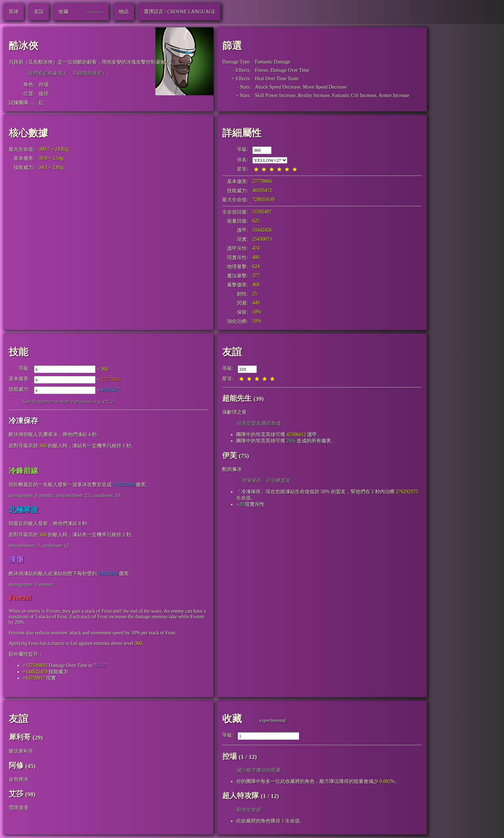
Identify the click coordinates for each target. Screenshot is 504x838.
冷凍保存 (23, 421)
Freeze (262, 70)
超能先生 (237, 398)
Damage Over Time (290, 70)
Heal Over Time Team (277, 79)
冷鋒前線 (23, 471)
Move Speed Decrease (325, 87)
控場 (44, 85)
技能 (19, 352)
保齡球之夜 (234, 412)
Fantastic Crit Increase (354, 95)
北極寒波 (23, 510)
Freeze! (20, 598)
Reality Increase (314, 95)
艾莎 (16, 794)
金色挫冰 (19, 779)
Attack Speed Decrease (278, 87)
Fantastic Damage (273, 62)
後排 (44, 94)
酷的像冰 (232, 469)
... (11, 457)
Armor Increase (394, 95)
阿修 (16, 765)
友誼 (232, 352)
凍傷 (16, 559)
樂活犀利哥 (21, 751)
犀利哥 (20, 737)
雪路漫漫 (19, 808)
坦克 (261, 435)
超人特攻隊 (241, 796)
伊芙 (230, 455)
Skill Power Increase (275, 95)
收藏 (232, 719)
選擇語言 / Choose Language (180, 12)
